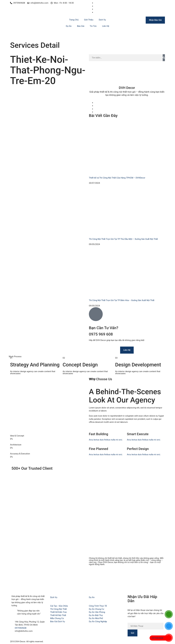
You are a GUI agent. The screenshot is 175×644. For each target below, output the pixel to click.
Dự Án (69, 26)
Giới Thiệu (89, 20)
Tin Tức (93, 26)
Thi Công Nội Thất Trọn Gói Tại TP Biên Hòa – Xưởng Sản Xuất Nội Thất (122, 300)
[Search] (164, 58)
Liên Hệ (106, 26)
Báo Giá (81, 26)
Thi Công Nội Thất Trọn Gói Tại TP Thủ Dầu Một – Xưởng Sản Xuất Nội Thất (123, 239)
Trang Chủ (74, 20)
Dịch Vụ (102, 20)
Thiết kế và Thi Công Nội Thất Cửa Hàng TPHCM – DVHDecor (117, 178)
